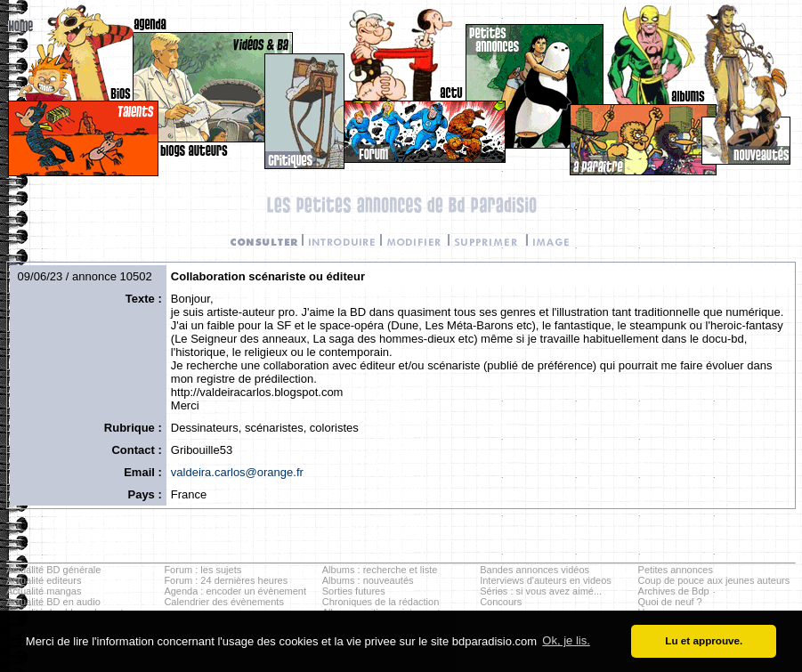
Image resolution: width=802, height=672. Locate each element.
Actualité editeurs (44, 580)
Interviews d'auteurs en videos (546, 580)
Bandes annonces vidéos (535, 570)
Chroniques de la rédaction (381, 602)
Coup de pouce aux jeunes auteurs (714, 580)
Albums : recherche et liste (380, 570)
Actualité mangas (44, 591)
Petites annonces (676, 570)
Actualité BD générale (53, 570)
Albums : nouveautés (368, 580)
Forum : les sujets (203, 570)
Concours (501, 602)
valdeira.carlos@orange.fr (237, 472)
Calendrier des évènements (224, 602)
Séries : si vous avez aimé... (541, 591)
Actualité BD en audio (53, 602)
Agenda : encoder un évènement (235, 591)
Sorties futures (354, 591)
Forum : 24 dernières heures (226, 580)
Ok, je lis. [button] (566, 640)
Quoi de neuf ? (670, 602)
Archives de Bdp (674, 591)
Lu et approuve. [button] (704, 640)
